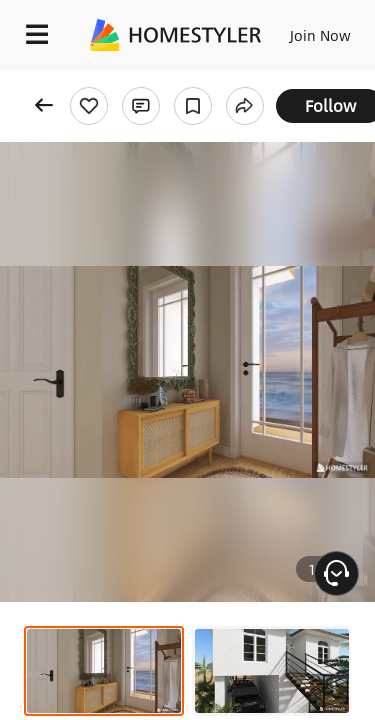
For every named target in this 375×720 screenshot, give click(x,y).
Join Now (320, 35)
